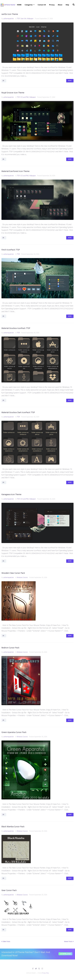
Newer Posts (69, 941)
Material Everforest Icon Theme (15, 171)
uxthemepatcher (9, 19)
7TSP (18, 19)
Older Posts (6, 941)
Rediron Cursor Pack (10, 648)
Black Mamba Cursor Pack (13, 827)
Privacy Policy (45, 973)
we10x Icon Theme (10, 14)
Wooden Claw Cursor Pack (13, 573)
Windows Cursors (22, 577)
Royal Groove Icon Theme (13, 93)
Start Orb (23, 19)
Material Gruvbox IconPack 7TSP (16, 328)
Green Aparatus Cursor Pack (14, 732)
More (70, 81)
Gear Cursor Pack (9, 890)
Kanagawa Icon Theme (11, 495)
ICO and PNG (25, 97)
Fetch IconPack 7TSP (11, 250)
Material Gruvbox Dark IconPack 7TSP (18, 413)
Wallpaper (30, 19)
